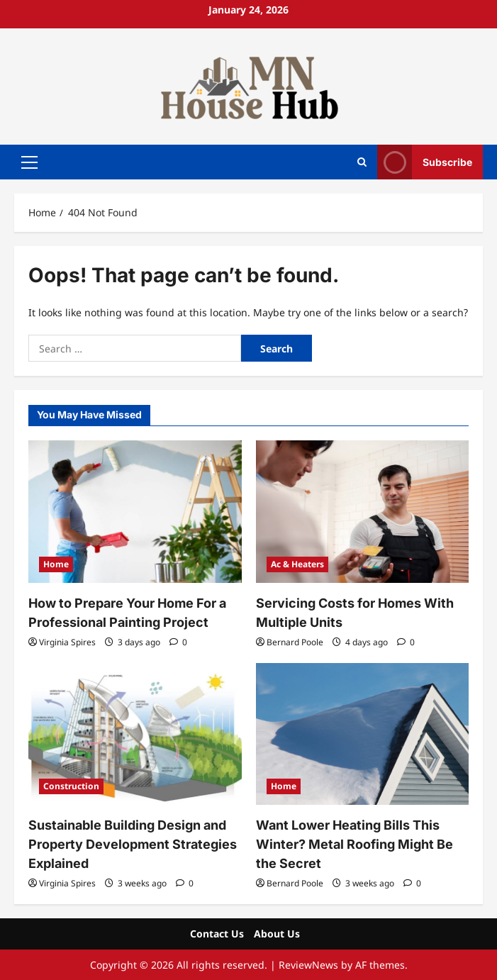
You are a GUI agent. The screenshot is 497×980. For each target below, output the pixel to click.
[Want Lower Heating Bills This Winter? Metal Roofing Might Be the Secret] (363, 734)
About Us (277, 934)
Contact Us (217, 934)
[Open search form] (362, 162)
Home (56, 564)
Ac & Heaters (297, 564)
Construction (71, 786)
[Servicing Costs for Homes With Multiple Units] (363, 511)
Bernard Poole (295, 642)
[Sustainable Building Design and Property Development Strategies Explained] (135, 734)
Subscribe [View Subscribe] (425, 162)
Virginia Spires (67, 642)
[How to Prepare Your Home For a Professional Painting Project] (135, 511)
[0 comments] (178, 642)
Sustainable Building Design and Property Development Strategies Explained (133, 844)
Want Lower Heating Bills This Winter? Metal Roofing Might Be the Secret (354, 844)
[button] (29, 162)
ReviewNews (308, 965)
